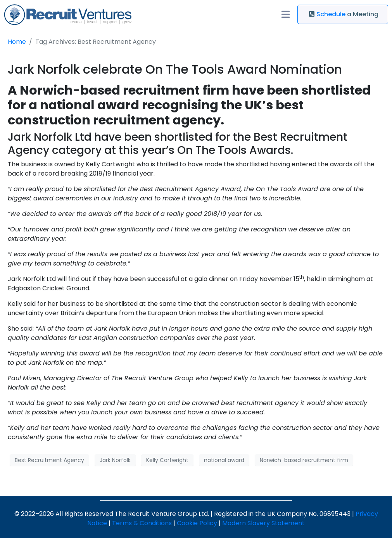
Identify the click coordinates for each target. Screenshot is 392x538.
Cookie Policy (197, 523)
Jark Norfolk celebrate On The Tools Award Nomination (175, 69)
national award (224, 460)
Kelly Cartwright (167, 460)
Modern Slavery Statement (263, 523)
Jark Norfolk (115, 460)
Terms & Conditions (142, 523)
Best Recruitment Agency (49, 460)
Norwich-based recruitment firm (304, 460)
